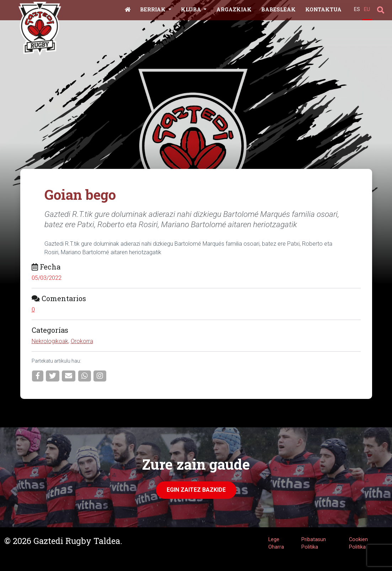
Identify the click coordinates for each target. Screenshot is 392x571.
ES (357, 9)
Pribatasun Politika (314, 543)
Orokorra (82, 341)
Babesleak (278, 9)
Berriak (154, 9)
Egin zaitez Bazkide (196, 490)
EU (367, 9)
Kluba (192, 9)
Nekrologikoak (50, 341)
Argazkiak (234, 9)
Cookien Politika (358, 543)
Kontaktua (323, 9)
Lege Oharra (276, 543)
